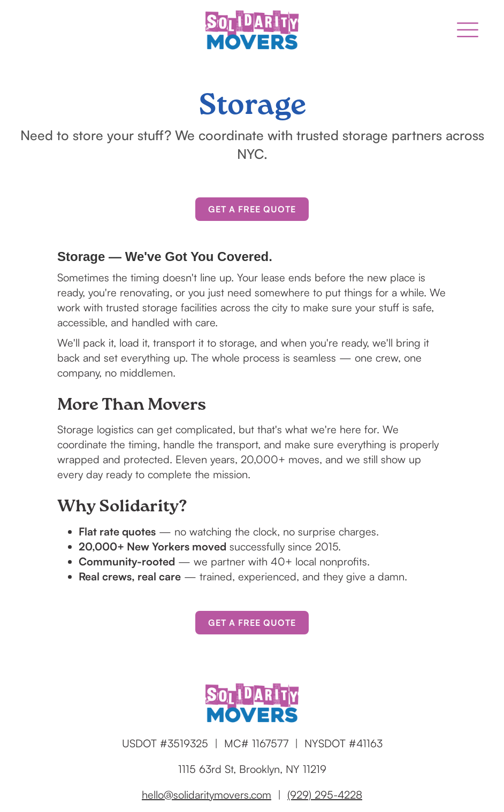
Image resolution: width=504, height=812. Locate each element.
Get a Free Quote (252, 209)
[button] (468, 30)
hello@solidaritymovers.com (207, 795)
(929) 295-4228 (325, 795)
